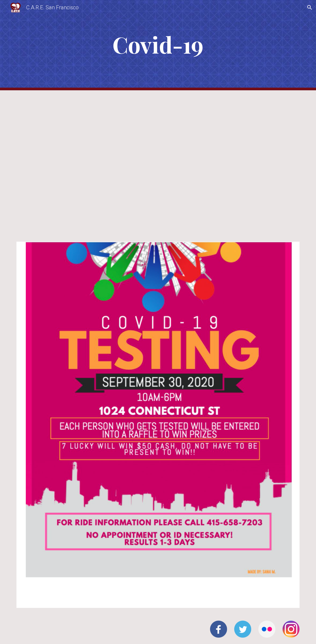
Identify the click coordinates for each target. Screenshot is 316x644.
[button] (310, 7)
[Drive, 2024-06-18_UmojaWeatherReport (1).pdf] (158, 163)
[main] (158, 45)
